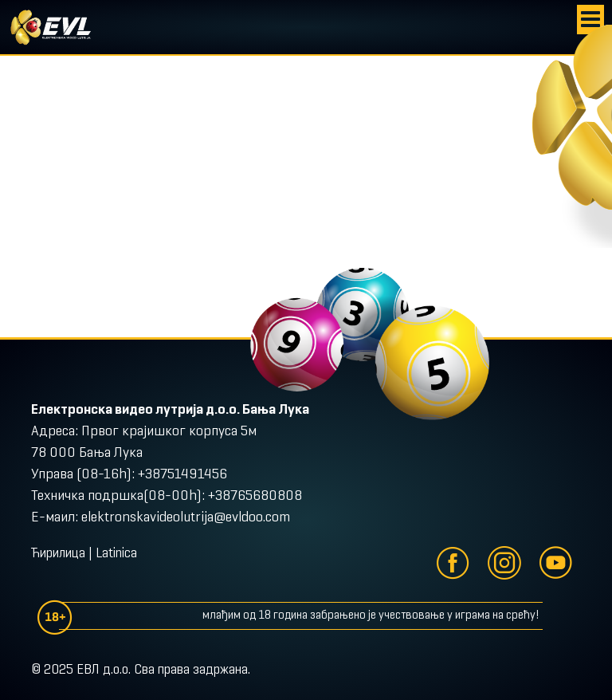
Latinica (116, 554)
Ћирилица (58, 554)
